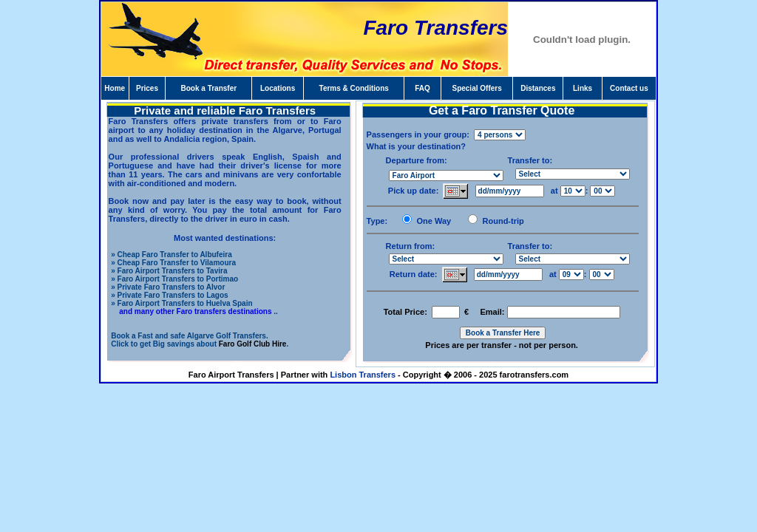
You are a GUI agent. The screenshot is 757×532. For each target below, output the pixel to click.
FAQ (422, 88)
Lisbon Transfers (363, 375)
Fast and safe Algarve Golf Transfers (202, 336)
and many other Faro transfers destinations (195, 311)
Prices (147, 88)
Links (583, 88)
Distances (538, 88)
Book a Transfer (209, 88)
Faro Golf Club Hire (253, 344)
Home (115, 88)
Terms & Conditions (354, 88)
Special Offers (476, 88)
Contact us (629, 88)
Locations (278, 88)
